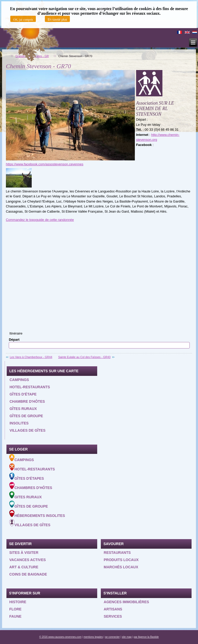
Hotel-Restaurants (32, 467)
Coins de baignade (28, 574)
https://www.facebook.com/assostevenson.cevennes (45, 164)
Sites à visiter (24, 553)
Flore (15, 609)
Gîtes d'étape (23, 394)
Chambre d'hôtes (27, 401)
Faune (15, 616)
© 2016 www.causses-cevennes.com (60, 637)
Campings (19, 380)
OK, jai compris (23, 20)
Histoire (18, 602)
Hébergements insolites (37, 514)
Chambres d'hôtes (31, 486)
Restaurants (117, 553)
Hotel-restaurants (30, 387)
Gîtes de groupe (26, 416)
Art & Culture (24, 567)
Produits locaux (121, 560)
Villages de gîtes (27, 430)
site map (127, 637)
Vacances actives (28, 560)
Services (113, 616)
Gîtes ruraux (23, 409)
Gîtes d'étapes (27, 477)
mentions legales (93, 637)
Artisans (113, 609)
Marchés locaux (121, 567)
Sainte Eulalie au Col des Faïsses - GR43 (84, 357)
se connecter (112, 637)
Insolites (19, 423)
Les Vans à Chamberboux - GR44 (31, 357)
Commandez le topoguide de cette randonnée (40, 220)
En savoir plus (57, 20)
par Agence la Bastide (146, 637)
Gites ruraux (26, 495)
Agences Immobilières (126, 602)
